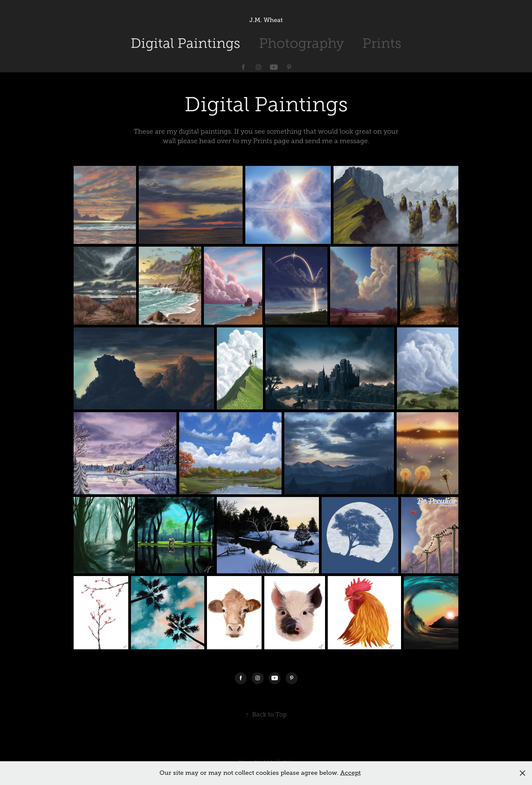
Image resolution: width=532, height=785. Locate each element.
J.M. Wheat (266, 20)
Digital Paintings (185, 43)
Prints (382, 43)
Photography (301, 43)
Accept (350, 773)
